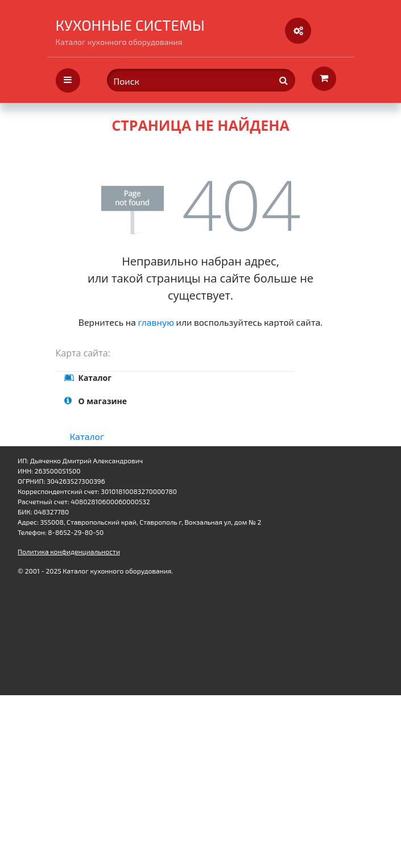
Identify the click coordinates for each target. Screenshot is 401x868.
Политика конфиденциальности (69, 551)
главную (156, 322)
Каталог (87, 436)
